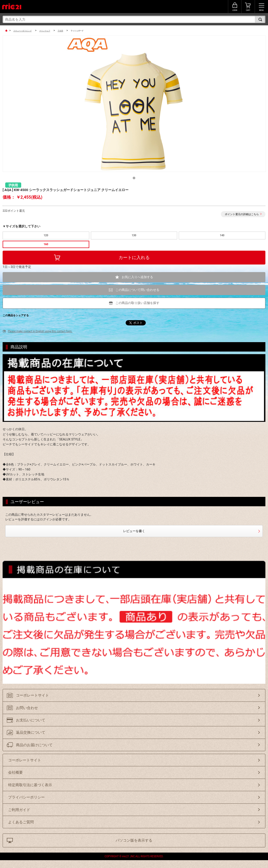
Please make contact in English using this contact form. (40, 331)
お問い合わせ (27, 708)
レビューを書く (134, 531)
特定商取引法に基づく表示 (30, 785)
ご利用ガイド (19, 810)
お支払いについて (31, 720)
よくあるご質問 (21, 822)
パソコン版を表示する (134, 840)
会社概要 (15, 772)
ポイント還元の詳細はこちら (242, 214)
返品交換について (31, 732)
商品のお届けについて (34, 745)
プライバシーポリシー (26, 797)
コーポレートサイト (32, 695)
